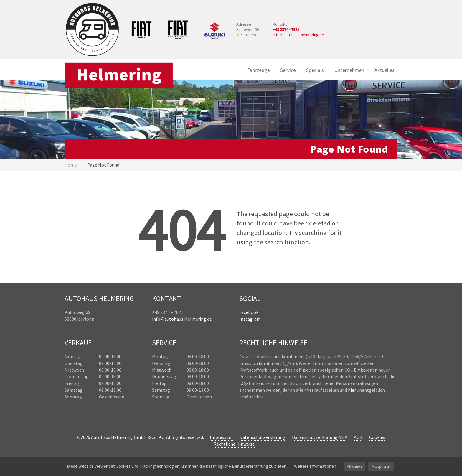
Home (71, 165)
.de (209, 319)
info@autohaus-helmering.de (298, 35)
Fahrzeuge (259, 70)
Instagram (250, 319)
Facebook (249, 312)
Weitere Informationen (315, 466)
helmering (196, 319)
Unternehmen (349, 70)
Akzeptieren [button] (381, 466)
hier (352, 390)
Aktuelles (385, 70)
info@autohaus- (169, 319)
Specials (315, 70)
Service (288, 70)
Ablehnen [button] (354, 466)
